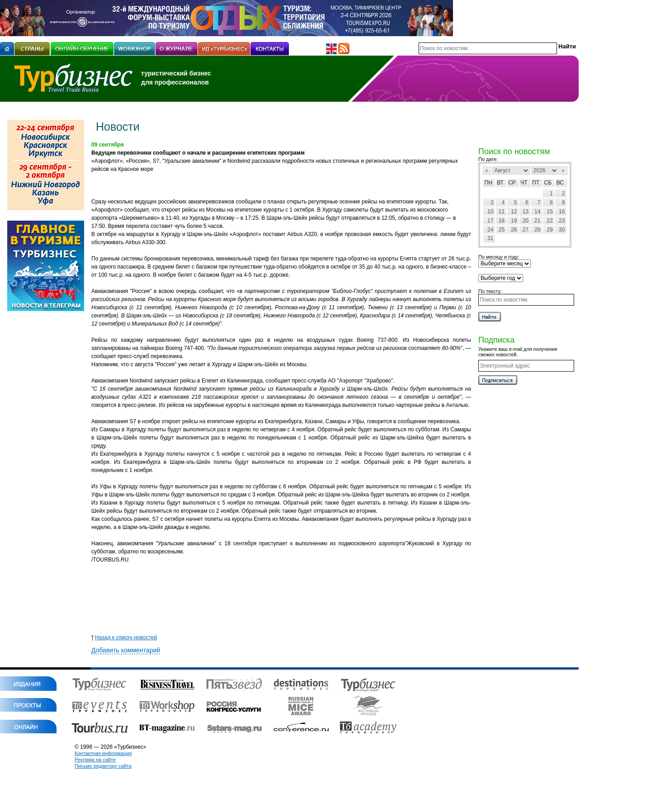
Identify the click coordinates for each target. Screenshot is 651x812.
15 (550, 212)
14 (537, 212)
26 (514, 230)
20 (526, 221)
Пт (536, 183)
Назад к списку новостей (124, 637)
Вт (500, 183)
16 (562, 212)
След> (563, 171)
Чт (524, 183)
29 (550, 230)
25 (502, 230)
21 (537, 221)
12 (514, 212)
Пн (488, 183)
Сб (548, 183)
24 (490, 230)
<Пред (487, 171)
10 (490, 212)
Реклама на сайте (95, 760)
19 (514, 221)
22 (550, 221)
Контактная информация (103, 753)
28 (537, 230)
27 (526, 230)
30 (562, 230)
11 (502, 212)
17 (490, 221)
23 (562, 221)
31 (490, 238)
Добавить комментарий (126, 650)
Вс (560, 183)
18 (502, 221)
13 (526, 212)
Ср (512, 183)
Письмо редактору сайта (103, 766)
